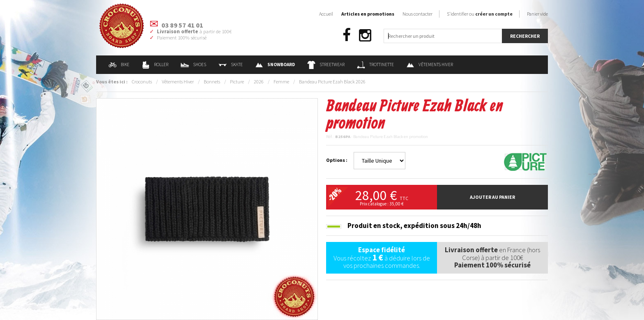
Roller (155, 64)
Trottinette (375, 64)
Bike (119, 64)
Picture (237, 82)
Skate (231, 64)
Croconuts (142, 82)
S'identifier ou (480, 14)
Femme (281, 82)
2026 (259, 82)
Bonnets (212, 82)
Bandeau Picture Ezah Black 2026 (332, 82)
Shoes (193, 64)
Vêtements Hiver (430, 64)
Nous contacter (417, 14)
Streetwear (326, 64)
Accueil (326, 14)
